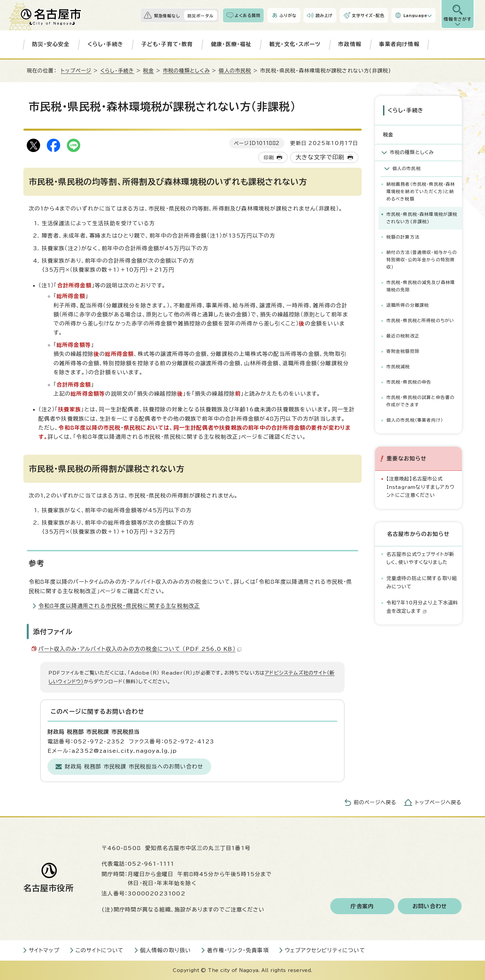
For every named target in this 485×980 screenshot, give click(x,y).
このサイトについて (100, 950)
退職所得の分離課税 (408, 305)
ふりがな (288, 15)
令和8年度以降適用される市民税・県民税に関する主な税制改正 (119, 606)
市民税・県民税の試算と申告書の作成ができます (421, 401)
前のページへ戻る (375, 802)
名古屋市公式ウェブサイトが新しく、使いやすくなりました (420, 558)
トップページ (76, 71)
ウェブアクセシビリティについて (325, 950)
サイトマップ (44, 950)
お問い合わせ (430, 906)
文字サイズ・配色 (368, 15)
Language (415, 15)
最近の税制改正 (403, 336)
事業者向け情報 (399, 44)
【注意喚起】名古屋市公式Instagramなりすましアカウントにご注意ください (421, 487)
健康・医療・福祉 (231, 44)
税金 (148, 71)
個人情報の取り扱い (166, 950)
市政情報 (350, 44)
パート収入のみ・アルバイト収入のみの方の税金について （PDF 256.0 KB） (140, 649)
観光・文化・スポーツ (295, 44)
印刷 (269, 158)
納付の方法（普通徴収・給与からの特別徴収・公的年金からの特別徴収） (422, 260)
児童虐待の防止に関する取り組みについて (422, 582)
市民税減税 (398, 367)
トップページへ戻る (439, 802)
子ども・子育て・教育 (167, 44)
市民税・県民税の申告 (409, 382)
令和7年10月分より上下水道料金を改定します (422, 607)
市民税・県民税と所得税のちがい (420, 321)
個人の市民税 (235, 71)
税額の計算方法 (403, 237)
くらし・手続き (105, 44)
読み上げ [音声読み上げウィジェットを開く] (324, 15)
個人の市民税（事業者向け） (415, 420)
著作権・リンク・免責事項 (238, 950)
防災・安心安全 (51, 44)
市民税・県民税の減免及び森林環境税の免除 (421, 286)
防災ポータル (201, 16)
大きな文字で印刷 (320, 157)
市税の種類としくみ (186, 71)
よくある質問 (248, 15)
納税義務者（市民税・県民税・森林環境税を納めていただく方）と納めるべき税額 (421, 192)
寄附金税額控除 (403, 351)
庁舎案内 (362, 906)
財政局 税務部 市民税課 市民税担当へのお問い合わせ (134, 766)
